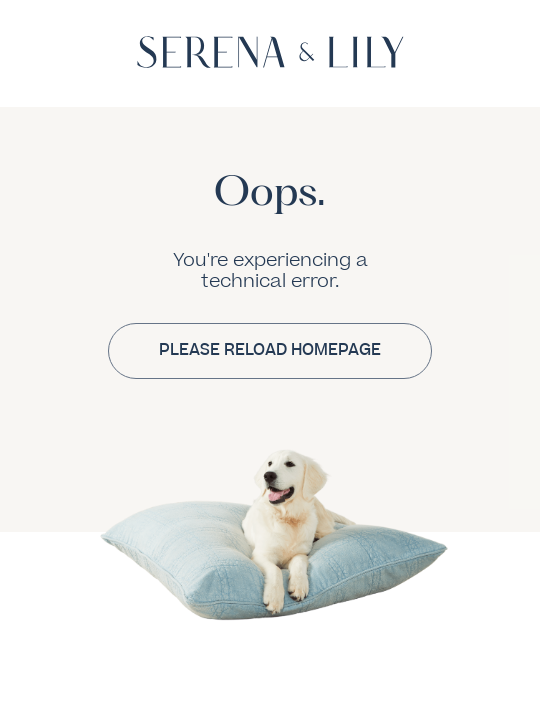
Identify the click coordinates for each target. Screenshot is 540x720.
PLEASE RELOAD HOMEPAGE (270, 350)
